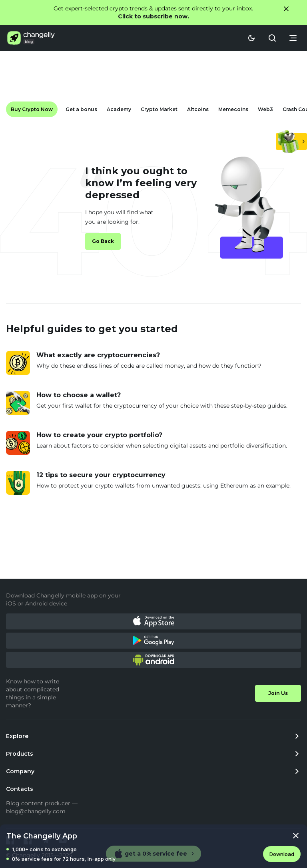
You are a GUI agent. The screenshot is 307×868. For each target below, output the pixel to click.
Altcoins (198, 109)
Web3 (265, 109)
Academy (119, 109)
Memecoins (233, 109)
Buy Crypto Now (32, 109)
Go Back (103, 241)
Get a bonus (81, 109)
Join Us (278, 693)
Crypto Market (159, 109)
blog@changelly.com (36, 811)
